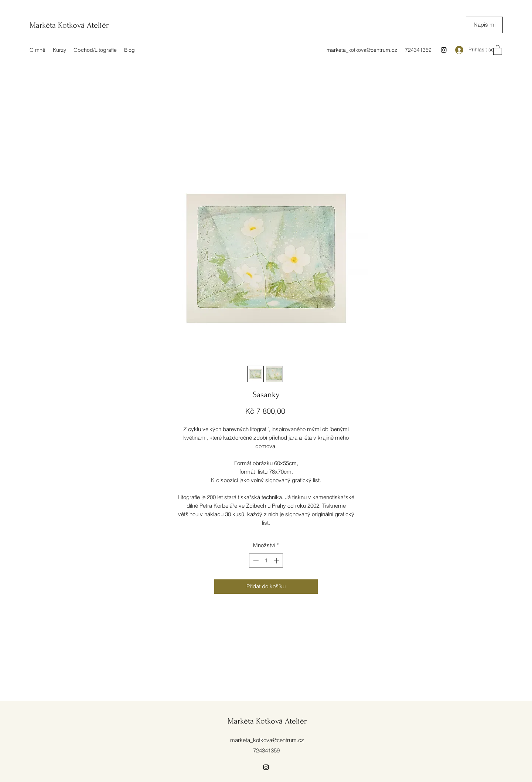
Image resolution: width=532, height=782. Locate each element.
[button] (498, 50)
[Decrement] (255, 561)
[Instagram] (444, 50)
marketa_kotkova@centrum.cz (362, 50)
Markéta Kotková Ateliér (69, 25)
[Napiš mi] (484, 25)
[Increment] (277, 561)
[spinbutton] (266, 561)
